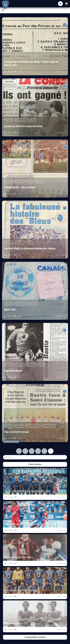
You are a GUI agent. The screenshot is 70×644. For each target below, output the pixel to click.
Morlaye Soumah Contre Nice (18, 557)
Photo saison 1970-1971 (16, 623)
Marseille (34, 304)
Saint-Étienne (43, 56)
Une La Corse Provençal (16, 432)
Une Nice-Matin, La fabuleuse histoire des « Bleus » (30, 248)
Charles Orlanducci (33, 426)
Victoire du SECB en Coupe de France (23, 126)
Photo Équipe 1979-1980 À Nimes (20, 590)
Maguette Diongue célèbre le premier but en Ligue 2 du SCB (33, 524)
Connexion (66, 4)
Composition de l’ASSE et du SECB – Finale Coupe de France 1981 (31, 63)
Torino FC (39, 181)
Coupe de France (21, 56)
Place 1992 (10, 310)
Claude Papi (20, 365)
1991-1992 (9, 304)
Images (62, 20)
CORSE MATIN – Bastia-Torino (20, 187)
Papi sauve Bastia (13, 371)
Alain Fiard (19, 426)
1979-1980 (9, 426)
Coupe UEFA (20, 181)
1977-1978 (9, 181)
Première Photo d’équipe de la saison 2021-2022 (28, 491)
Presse (33, 56)
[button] (60, 4)
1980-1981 (9, 56)
